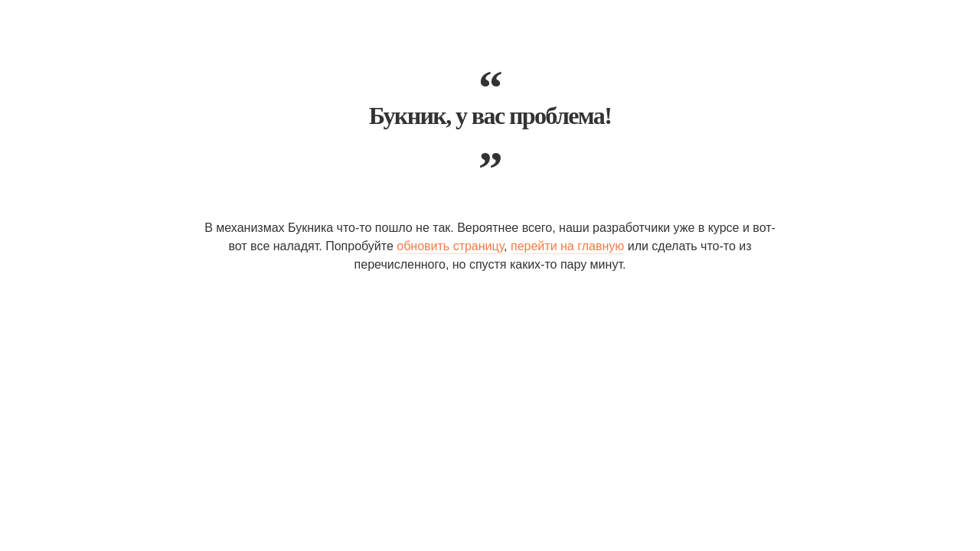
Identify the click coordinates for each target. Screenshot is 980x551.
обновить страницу (450, 246)
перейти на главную (567, 246)
